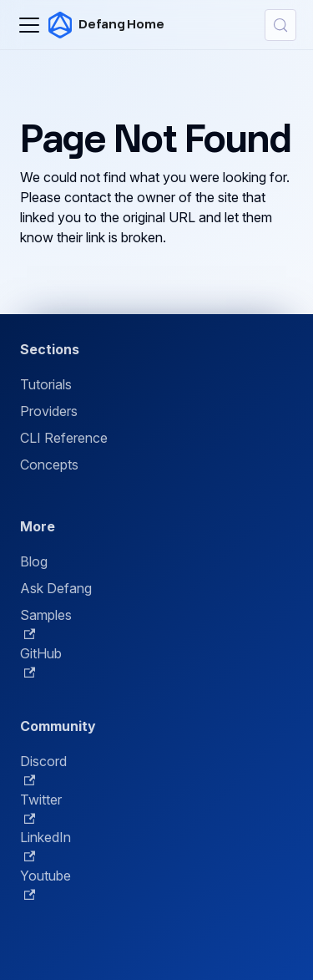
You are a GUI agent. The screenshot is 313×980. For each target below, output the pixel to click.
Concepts (49, 465)
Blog (34, 561)
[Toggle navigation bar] (29, 25)
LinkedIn (45, 845)
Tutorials (46, 384)
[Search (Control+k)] (280, 25)
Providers (49, 411)
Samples (46, 623)
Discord (43, 769)
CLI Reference (64, 438)
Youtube (45, 884)
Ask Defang (56, 588)
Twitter (41, 808)
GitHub (41, 662)
